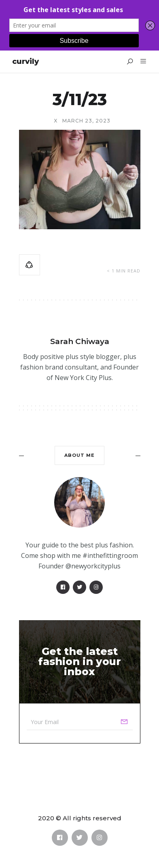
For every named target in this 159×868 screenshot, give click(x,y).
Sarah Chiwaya (80, 341)
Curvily (25, 61)
